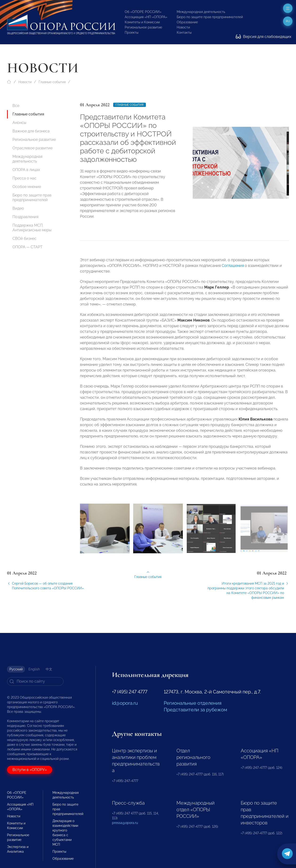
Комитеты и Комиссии (142, 22)
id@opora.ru (125, 703)
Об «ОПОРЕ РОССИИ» (143, 12)
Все (16, 106)
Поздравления (25, 217)
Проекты (132, 33)
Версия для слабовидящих (264, 37)
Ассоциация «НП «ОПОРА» (146, 17)
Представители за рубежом (195, 710)
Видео (18, 208)
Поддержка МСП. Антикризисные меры (32, 228)
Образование (187, 22)
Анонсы (19, 123)
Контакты (184, 33)
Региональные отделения (193, 703)
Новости (183, 27)
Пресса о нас (24, 178)
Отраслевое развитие (32, 148)
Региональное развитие (143, 27)
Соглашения (233, 269)
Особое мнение (27, 187)
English (34, 669)
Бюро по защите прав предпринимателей (210, 17)
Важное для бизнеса (31, 131)
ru (288, 21)
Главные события (52, 82)
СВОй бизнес (24, 238)
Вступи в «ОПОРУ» (30, 770)
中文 (49, 669)
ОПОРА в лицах (26, 170)
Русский (16, 669)
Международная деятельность (201, 12)
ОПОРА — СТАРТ (28, 247)
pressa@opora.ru (125, 823)
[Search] (35, 681)
